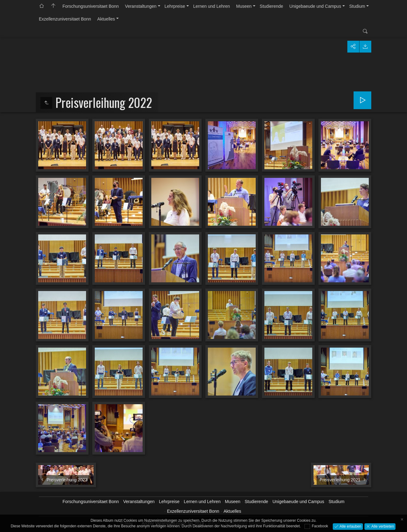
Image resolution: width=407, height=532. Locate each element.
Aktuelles (106, 19)
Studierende (272, 6)
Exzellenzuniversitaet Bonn (65, 19)
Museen (244, 6)
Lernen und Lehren (212, 6)
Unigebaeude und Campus (315, 6)
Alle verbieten (382, 526)
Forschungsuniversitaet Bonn (91, 6)
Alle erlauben (350, 526)
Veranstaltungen (141, 6)
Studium (357, 6)
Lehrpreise (175, 6)
